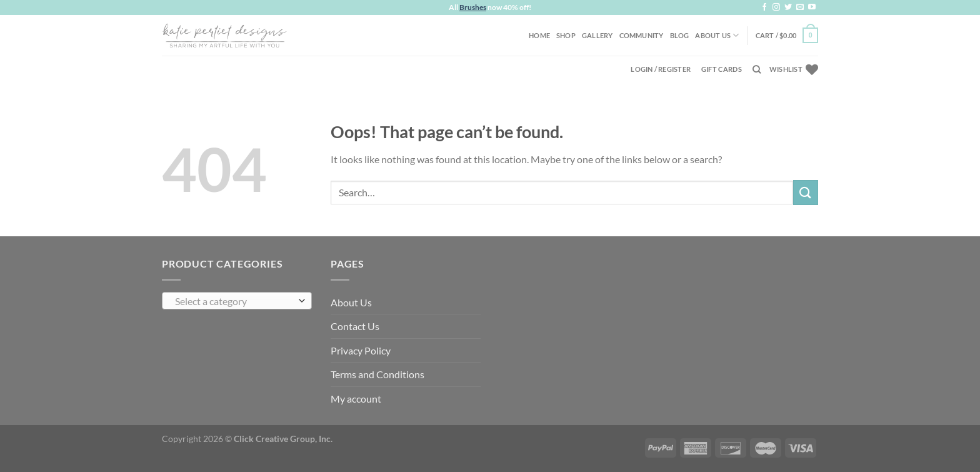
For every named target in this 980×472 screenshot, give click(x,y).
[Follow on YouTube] (812, 8)
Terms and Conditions (377, 374)
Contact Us (355, 326)
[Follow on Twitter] (788, 8)
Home (539, 35)
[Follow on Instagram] (776, 8)
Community (642, 35)
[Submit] (806, 192)
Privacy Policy (361, 350)
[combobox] (237, 301)
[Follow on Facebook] (764, 8)
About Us (717, 35)
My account (356, 399)
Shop (566, 35)
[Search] (757, 69)
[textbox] (234, 301)
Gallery (597, 35)
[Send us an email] (800, 8)
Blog (680, 35)
